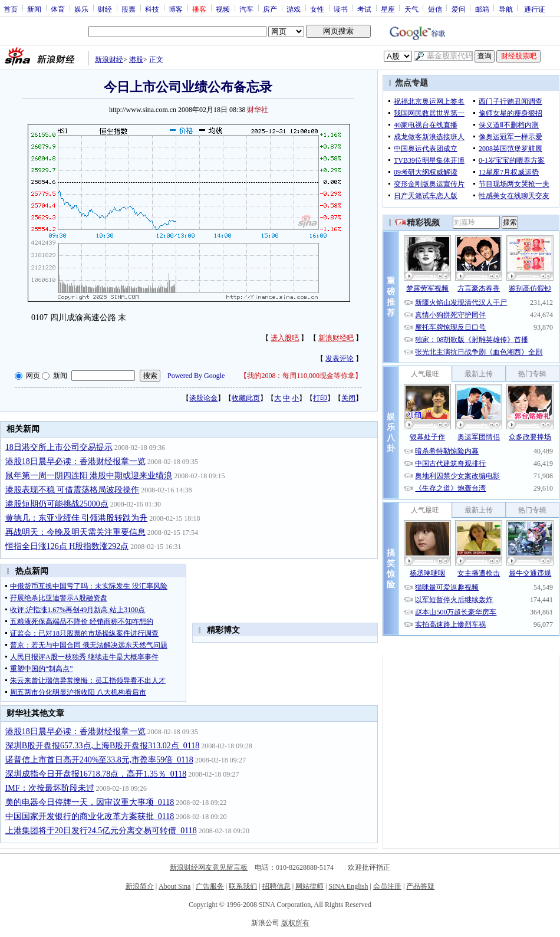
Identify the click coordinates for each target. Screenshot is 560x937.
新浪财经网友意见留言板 (209, 867)
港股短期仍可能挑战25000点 (57, 504)
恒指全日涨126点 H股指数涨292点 (67, 546)
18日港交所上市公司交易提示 (59, 447)
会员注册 (387, 886)
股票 (129, 9)
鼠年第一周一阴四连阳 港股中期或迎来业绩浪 (89, 476)
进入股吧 (285, 338)
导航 (506, 9)
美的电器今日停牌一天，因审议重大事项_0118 (90, 802)
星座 (388, 9)
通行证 (535, 9)
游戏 (294, 9)
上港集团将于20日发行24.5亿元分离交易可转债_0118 (101, 831)
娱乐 (81, 9)
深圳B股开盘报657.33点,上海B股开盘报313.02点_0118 (103, 746)
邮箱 (482, 9)
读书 (341, 9)
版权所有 (295, 923)
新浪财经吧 (336, 338)
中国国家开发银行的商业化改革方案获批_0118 (90, 816)
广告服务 (210, 886)
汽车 (246, 9)
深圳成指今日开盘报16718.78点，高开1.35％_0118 (96, 774)
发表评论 (340, 359)
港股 (136, 60)
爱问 (459, 9)
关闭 (348, 398)
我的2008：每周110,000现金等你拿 (301, 376)
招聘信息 (276, 886)
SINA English (348, 886)
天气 (411, 9)
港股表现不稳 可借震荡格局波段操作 (73, 490)
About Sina (174, 886)
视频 (223, 9)
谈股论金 (203, 398)
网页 (33, 376)
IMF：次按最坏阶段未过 (50, 788)
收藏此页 (246, 398)
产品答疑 (420, 886)
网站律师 (309, 886)
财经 (105, 9)
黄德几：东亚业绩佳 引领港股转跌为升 (77, 518)
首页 (11, 9)
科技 (152, 9)
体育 (58, 9)
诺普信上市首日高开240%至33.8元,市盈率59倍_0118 (99, 760)
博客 (176, 9)
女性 (317, 9)
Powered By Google (196, 376)
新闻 (34, 9)
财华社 (258, 110)
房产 (270, 9)
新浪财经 (109, 60)
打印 (320, 398)
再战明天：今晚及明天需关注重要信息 (75, 532)
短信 (435, 9)
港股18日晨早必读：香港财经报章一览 (75, 461)
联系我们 (243, 886)
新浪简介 (140, 886)
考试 (364, 9)
